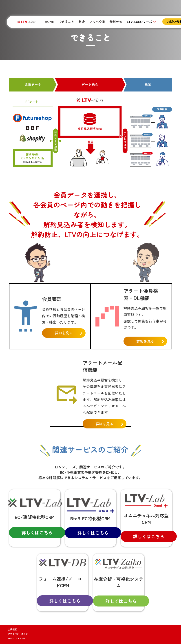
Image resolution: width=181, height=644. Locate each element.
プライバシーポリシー (19, 634)
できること (66, 22)
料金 (82, 22)
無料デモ (116, 22)
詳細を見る (64, 333)
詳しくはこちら (37, 533)
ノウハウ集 (97, 22)
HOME (49, 22)
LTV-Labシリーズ (140, 22)
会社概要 (12, 629)
